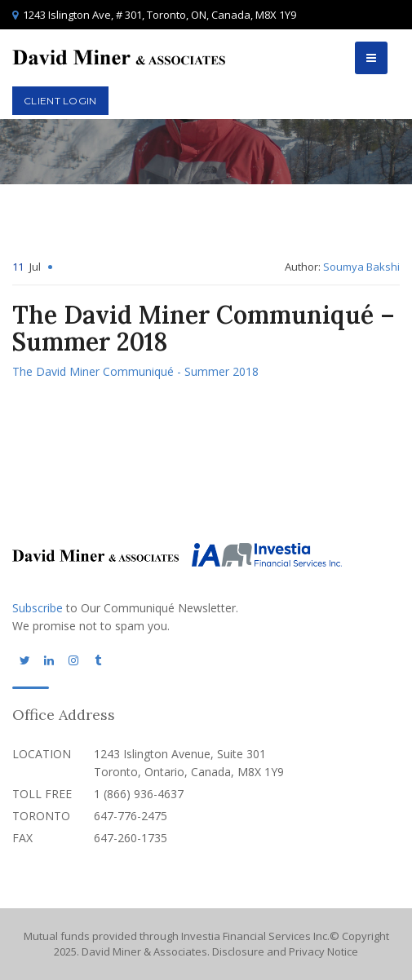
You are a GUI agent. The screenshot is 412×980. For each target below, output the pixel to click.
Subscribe (38, 608)
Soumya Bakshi (361, 267)
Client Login (60, 101)
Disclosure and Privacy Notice (285, 951)
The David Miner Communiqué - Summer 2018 (135, 371)
